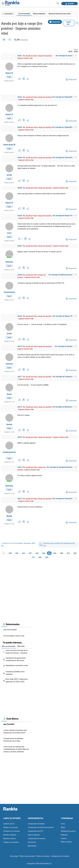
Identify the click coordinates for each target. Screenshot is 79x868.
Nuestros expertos (10, 836)
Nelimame (9, 264)
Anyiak (9, 176)
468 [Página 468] (71, 558)
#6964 (20, 158)
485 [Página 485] (32, 563)
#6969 (20, 319)
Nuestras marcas (9, 840)
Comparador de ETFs (36, 833)
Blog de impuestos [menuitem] (39, 14)
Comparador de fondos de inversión (41, 829)
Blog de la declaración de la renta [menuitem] (60, 14)
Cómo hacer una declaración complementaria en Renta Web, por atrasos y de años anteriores (16, 755)
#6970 (20, 349)
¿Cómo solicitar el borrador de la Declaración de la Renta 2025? (15, 737)
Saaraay (9, 428)
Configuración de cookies (60, 858)
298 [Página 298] (13, 558)
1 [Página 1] (6, 558)
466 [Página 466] (63, 558)
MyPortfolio (32, 847)
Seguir (9, 77)
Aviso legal (14, 858)
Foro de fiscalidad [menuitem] (24, 14)
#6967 (20, 248)
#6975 (20, 503)
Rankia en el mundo (10, 829)
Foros (63, 825)
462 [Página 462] (43, 558)
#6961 (20, 56)
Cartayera (9, 367)
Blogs (63, 829)
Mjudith (9, 521)
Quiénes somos (9, 825)
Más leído (21, 653)
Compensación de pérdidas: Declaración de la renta (14, 746)
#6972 (20, 411)
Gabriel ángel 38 (9, 145)
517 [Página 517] (40, 563)
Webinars (64, 836)
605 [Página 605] (47, 563)
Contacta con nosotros (12, 833)
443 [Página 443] (28, 558)
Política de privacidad (27, 858)
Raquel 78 (9, 73)
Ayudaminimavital (9, 457)
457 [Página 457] (36, 558)
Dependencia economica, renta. (17, 671)
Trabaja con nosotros (11, 844)
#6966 (20, 217)
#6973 (20, 441)
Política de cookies (43, 858)
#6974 (20, 472)
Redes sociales (66, 843)
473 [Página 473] (24, 563)
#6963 (20, 128)
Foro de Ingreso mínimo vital (14, 642)
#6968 (20, 277)
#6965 (20, 189)
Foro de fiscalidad (10, 636)
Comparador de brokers (36, 825)
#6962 (20, 97)
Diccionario (32, 844)
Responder (55, 22)
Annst (9, 235)
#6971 (20, 380)
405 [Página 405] (21, 558)
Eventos (64, 840)
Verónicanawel (9, 294)
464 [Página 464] (51, 558)
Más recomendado (9, 653)
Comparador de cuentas (37, 840)
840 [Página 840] (55, 563)
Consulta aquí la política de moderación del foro (57, 549)
